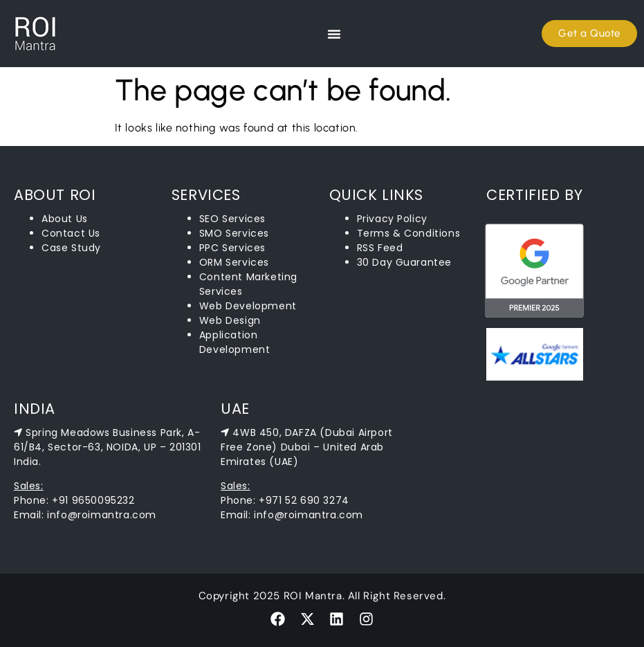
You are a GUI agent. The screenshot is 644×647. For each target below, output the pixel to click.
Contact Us (71, 233)
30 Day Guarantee (405, 262)
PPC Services (232, 248)
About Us (65, 219)
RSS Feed (380, 248)
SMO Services (234, 233)
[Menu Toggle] (334, 34)
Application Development (235, 342)
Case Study (71, 248)
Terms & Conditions (409, 233)
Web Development (248, 306)
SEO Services (232, 219)
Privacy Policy (392, 219)
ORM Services (234, 262)
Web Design (230, 320)
